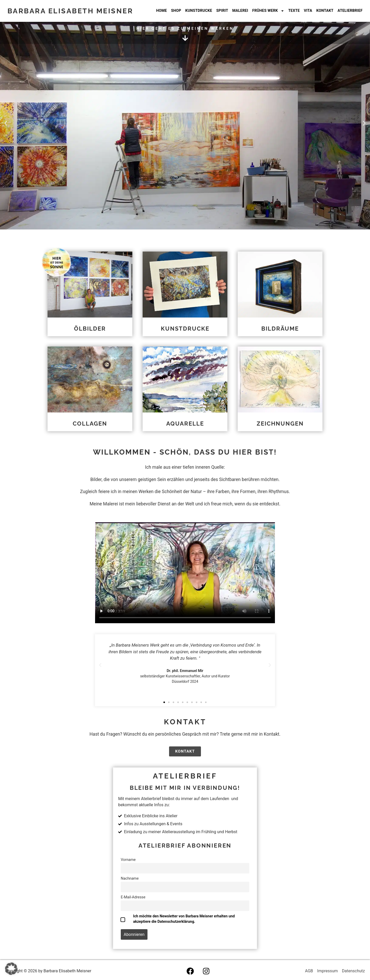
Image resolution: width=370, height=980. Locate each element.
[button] (6, 123)
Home (162, 11)
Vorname (128, 860)
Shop (176, 11)
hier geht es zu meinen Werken (185, 28)
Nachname (130, 878)
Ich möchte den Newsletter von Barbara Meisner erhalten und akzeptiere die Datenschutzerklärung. (184, 919)
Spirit (222, 11)
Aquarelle (185, 424)
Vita (308, 11)
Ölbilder (90, 329)
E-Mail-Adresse (133, 897)
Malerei (240, 11)
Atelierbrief (350, 11)
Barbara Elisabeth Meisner (70, 11)
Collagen (90, 424)
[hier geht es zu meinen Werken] (185, 38)
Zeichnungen (280, 424)
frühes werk (268, 11)
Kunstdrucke (199, 11)
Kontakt (325, 11)
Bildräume (280, 329)
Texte (294, 11)
